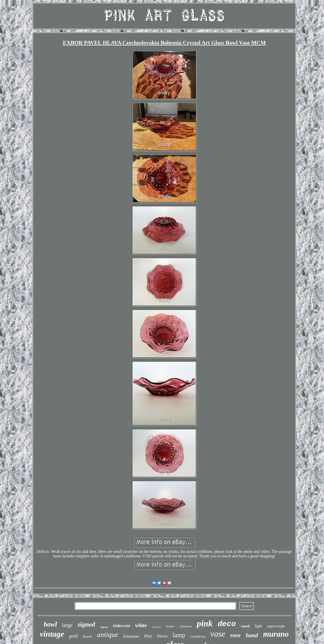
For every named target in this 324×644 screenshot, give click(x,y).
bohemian (131, 636)
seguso (104, 627)
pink (205, 623)
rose (236, 635)
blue (148, 636)
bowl (50, 624)
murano (276, 634)
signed (86, 624)
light (258, 626)
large (67, 625)
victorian (156, 627)
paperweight (276, 626)
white (141, 625)
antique (107, 635)
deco (227, 624)
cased (245, 626)
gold (73, 636)
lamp (179, 635)
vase (218, 634)
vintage (52, 634)
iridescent (121, 626)
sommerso (186, 626)
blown (162, 636)
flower (87, 637)
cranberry (198, 636)
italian (170, 626)
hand (252, 635)
